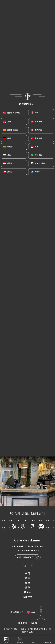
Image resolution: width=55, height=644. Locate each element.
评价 (28, 583)
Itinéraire (47, 640)
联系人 (27, 592)
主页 (28, 573)
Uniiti (33, 623)
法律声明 (28, 597)
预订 (6, 640)
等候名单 (20, 640)
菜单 (28, 587)
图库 (28, 578)
